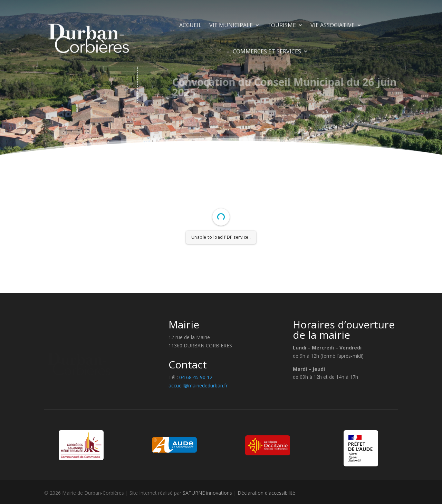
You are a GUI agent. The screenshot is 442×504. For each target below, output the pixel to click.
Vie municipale (231, 46)
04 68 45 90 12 (195, 377)
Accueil (190, 46)
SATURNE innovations (207, 493)
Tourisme (282, 46)
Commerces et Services (267, 72)
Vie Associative (333, 46)
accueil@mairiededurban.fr (198, 386)
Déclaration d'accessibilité (266, 493)
